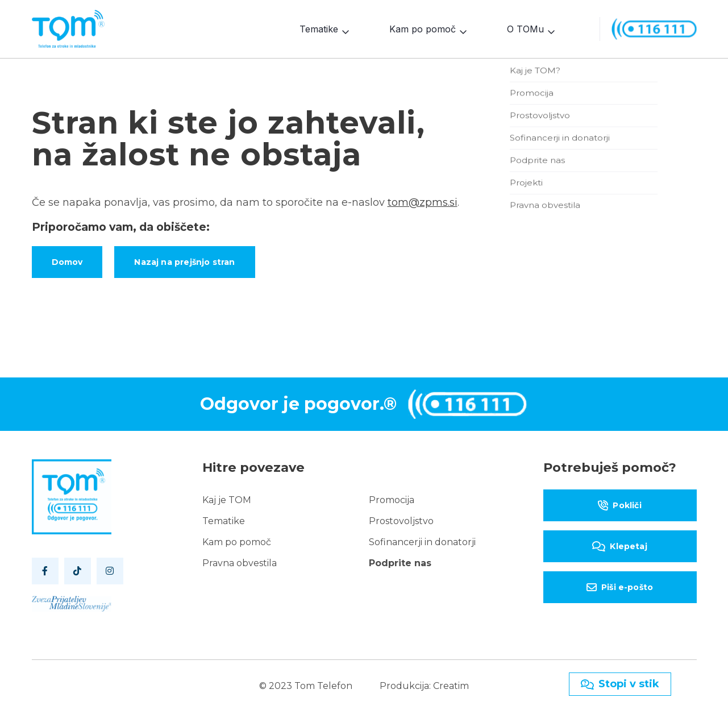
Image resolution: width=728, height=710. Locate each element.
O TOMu (525, 28)
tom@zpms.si (423, 200)
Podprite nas (400, 561)
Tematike (319, 28)
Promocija (392, 498)
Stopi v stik (620, 684)
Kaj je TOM (227, 498)
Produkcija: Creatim (424, 684)
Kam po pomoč (423, 28)
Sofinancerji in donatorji (422, 540)
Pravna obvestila (240, 561)
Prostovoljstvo (401, 519)
